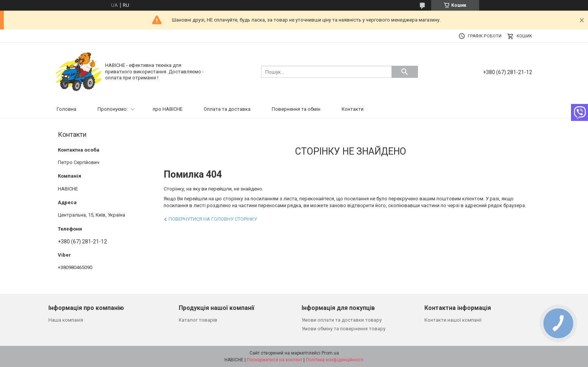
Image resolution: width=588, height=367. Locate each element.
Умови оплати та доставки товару (342, 320)
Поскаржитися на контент (275, 360)
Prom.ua (330, 353)
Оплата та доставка (227, 109)
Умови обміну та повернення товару (344, 329)
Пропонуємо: (113, 109)
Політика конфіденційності (335, 360)
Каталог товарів (198, 320)
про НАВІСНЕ (168, 109)
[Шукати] (405, 72)
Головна (67, 109)
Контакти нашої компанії (453, 320)
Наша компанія (66, 320)
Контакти (353, 109)
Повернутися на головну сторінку (213, 219)
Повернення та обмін (296, 109)
